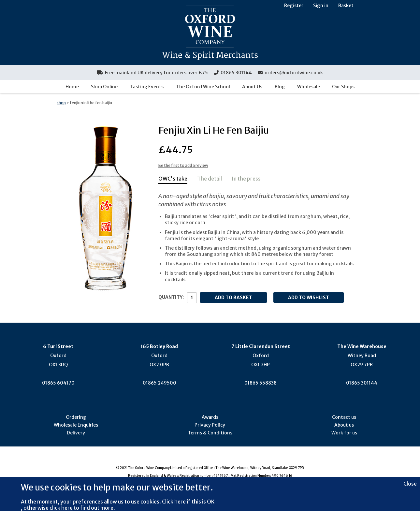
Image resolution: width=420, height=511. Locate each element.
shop (61, 103)
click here (61, 508)
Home (72, 87)
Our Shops (343, 87)
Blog (280, 87)
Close (410, 484)
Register (294, 6)
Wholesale (309, 87)
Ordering (76, 417)
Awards (210, 417)
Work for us (344, 433)
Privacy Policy (210, 425)
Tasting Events (147, 87)
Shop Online (104, 87)
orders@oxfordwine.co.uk (290, 73)
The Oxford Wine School (203, 87)
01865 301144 (233, 73)
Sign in (321, 6)
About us (344, 425)
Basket (346, 6)
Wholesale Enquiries (76, 425)
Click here (174, 502)
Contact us (344, 417)
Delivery (76, 433)
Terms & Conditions (210, 433)
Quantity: (171, 297)
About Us (252, 87)
